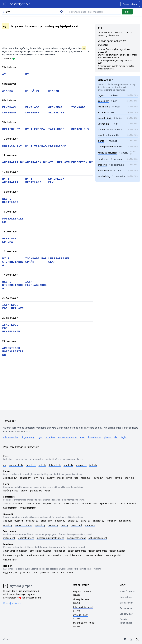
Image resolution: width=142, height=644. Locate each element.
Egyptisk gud (10, 572)
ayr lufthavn (59, 162)
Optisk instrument (98, 538)
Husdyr (51, 478)
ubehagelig (104, 124)
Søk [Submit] (127, 12)
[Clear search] (61, 12)
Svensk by (53, 525)
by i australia (10, 181)
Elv (5, 465)
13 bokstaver (10, 192)
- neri (82, 599)
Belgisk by (73, 521)
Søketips (8, 59)
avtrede (102, 112)
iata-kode (56, 129)
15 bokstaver (10, 231)
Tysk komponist (113, 555)
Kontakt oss (126, 597)
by (27, 74)
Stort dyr (130, 478)
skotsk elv (80, 129)
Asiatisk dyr (26, 478)
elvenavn (9, 107)
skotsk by (56, 113)
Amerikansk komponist (15, 551)
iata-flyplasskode (36, 283)
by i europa (35, 129)
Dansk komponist (77, 551)
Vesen (70, 572)
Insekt (60, 478)
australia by (13, 162)
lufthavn (32, 113)
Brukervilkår (126, 614)
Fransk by (112, 521)
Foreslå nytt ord (128, 592)
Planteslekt (36, 491)
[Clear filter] (93, 12)
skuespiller (103, 101)
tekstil (101, 135)
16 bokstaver (10, 251)
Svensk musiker (94, 555)
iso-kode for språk (36, 260)
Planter (108, 437)
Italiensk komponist (14, 555)
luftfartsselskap (59, 260)
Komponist (59, 551)
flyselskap (57, 146)
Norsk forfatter (71, 503)
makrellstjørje (105, 118)
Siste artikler (126, 603)
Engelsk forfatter (52, 503)
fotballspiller (13, 220)
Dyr (116, 437)
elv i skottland (10, 200)
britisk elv (12, 146)
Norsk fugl (86, 478)
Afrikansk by (32, 521)
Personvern (126, 608)
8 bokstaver (9, 100)
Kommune (90, 525)
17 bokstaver (10, 275)
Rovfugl (119, 478)
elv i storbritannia (13, 285)
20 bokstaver (10, 298)
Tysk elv (93, 465)
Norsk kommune (24, 525)
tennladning (104, 176)
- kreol (83, 607)
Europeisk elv (16, 465)
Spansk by (40, 525)
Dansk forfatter (33, 503)
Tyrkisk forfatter (28, 508)
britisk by (11, 129)
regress (102, 95)
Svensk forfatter (128, 503)
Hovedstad (76, 525)
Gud (35, 572)
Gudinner (44, 572)
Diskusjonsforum (12, 603)
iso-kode (78, 107)
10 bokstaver (10, 139)
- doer (81, 615)
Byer (40, 437)
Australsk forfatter (13, 503)
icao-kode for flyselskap (11, 328)
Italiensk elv (55, 465)
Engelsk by (99, 521)
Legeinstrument (26, 538)
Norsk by (8, 525)
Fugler (124, 437)
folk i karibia (104, 107)
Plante (24, 491)
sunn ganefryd (105, 147)
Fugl (42, 478)
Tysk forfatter (10, 508)
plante (101, 141)
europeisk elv (56, 181)
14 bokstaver (10, 212)
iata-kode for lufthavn (13, 307)
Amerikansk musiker (40, 551)
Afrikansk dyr (10, 478)
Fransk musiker (117, 551)
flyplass (32, 107)
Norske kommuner (68, 437)
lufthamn (9, 113)
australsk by (36, 162)
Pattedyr (98, 478)
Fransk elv (31, 465)
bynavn (54, 91)
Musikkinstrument (76, 538)
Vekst (47, 491)
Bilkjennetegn (28, 437)
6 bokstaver (9, 84)
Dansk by (86, 521)
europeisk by (82, 162)
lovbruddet (103, 170)
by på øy (32, 91)
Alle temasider (11, 437)
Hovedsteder (95, 437)
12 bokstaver (10, 172)
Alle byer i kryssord (13, 521)
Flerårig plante (11, 491)
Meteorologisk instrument (50, 538)
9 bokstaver (9, 122)
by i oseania (36, 146)
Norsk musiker (54, 555)
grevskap (55, 107)
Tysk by (65, 525)
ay (4, 74)
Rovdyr (109, 478)
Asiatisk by (46, 521)
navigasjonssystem (107, 153)
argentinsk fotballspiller (13, 352)
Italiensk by (125, 521)
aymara (8, 91)
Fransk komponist (98, 551)
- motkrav (82, 592)
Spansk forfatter (108, 503)
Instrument (9, 538)
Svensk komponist (74, 555)
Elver (83, 437)
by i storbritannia (13, 262)
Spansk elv (81, 465)
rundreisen (103, 159)
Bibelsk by (60, 521)
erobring (102, 165)
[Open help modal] (14, 58)
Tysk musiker (10, 560)
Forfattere (50, 437)
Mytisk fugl (72, 478)
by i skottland (33, 181)
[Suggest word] (130, 4)
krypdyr (102, 129)
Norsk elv (68, 465)
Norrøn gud (58, 572)
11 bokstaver (10, 155)
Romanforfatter (90, 503)
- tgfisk (84, 623)
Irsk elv (42, 465)
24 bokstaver (10, 341)
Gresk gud (25, 572)
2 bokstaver (9, 67)
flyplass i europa (11, 240)
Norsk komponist (35, 555)
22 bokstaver (10, 318)
